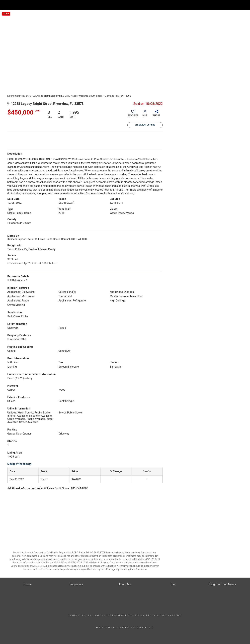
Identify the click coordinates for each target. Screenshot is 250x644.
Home (178, 5)
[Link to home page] (4, 5)
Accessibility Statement (132, 615)
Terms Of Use (78, 615)
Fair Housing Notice (167, 615)
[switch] (133, 115)
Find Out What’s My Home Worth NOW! (207, 5)
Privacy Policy (101, 615)
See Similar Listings (145, 125)
